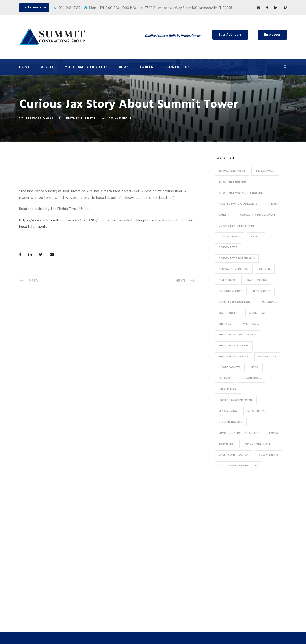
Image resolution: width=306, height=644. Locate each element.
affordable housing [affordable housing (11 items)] (233, 182)
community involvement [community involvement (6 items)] (258, 215)
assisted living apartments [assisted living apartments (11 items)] (238, 204)
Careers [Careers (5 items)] (224, 215)
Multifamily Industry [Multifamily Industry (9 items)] (234, 346)
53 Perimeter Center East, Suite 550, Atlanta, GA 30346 (254, 565)
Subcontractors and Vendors (183, 528)
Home (25, 67)
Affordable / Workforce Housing (117, 587)
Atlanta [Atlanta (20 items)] (273, 204)
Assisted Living (104, 556)
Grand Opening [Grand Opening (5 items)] (256, 280)
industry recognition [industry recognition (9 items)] (234, 302)
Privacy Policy (195, 634)
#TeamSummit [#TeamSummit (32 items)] (265, 171)
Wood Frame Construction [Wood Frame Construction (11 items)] (238, 466)
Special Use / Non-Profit (111, 595)
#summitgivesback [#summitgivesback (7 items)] (232, 171)
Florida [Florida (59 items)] (256, 237)
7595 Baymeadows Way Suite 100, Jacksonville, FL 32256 (189, 8)
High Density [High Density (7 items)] (262, 291)
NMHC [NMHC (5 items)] (255, 367)
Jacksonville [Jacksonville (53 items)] (269, 302)
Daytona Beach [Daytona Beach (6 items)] (229, 237)
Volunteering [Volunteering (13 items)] (269, 455)
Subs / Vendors (230, 35)
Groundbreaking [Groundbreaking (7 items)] (231, 291)
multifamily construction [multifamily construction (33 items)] (238, 335)
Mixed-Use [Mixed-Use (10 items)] (226, 324)
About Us (168, 504)
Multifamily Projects (86, 67)
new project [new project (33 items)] (267, 357)
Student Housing (105, 603)
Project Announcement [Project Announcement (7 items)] (236, 400)
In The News (86, 118)
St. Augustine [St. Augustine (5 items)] (257, 411)
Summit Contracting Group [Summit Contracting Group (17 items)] (238, 433)
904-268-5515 (69, 8)
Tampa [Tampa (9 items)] (273, 433)
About (47, 67)
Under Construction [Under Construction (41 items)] (234, 455)
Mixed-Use (100, 579)
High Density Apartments (112, 540)
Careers (148, 67)
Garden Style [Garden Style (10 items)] (228, 248)
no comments (120, 118)
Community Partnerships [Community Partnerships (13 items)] (237, 226)
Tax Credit (100, 571)
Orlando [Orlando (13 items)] (225, 378)
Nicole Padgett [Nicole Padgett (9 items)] (230, 367)
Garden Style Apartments (112, 532)
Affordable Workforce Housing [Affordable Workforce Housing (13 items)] (241, 193)
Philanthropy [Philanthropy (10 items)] (252, 378)
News (124, 67)
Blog (70, 118)
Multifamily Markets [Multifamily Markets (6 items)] (233, 357)
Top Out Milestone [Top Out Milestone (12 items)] (257, 444)
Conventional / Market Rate (114, 524)
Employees (272, 35)
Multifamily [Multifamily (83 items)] (251, 324)
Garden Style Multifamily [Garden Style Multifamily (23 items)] (237, 259)
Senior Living (102, 548)
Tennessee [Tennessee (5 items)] (226, 444)
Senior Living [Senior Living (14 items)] (228, 411)
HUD (95, 564)
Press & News (171, 512)
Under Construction (107, 516)
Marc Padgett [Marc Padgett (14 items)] (229, 313)
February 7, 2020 (40, 118)
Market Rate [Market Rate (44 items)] (258, 313)
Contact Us (178, 67)
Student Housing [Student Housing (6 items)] (231, 422)
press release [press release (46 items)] (228, 389)
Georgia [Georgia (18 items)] (265, 269)
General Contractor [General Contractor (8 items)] (234, 269)
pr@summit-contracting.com (259, 595)
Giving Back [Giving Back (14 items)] (227, 280)
